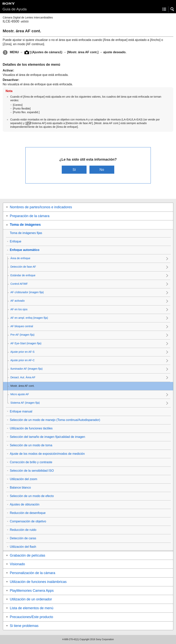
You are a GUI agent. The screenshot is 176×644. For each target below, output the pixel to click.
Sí (74, 170)
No (102, 170)
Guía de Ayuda (15, 9)
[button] (172, 9)
